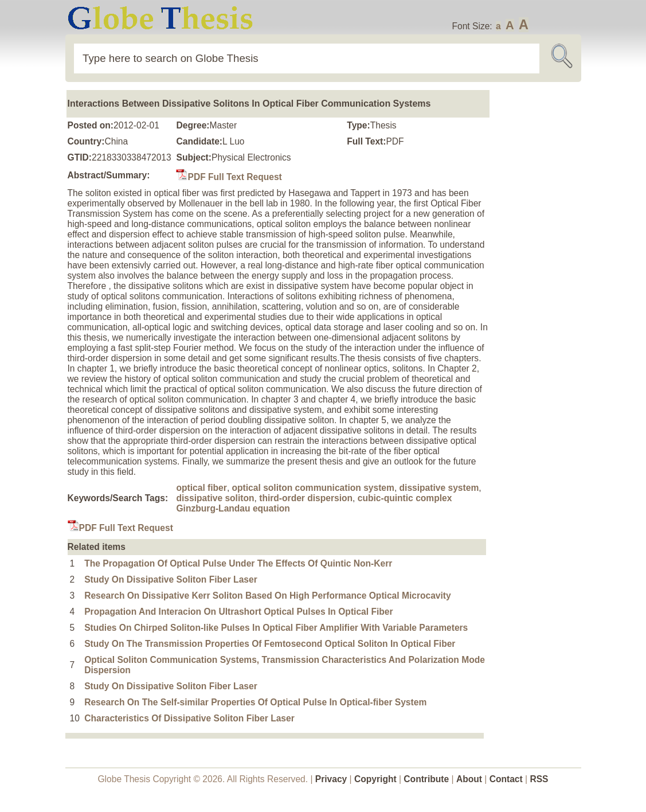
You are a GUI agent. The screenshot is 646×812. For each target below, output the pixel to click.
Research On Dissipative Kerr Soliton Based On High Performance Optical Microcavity (268, 596)
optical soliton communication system (313, 488)
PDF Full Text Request (229, 177)
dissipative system (439, 488)
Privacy (331, 779)
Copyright (375, 779)
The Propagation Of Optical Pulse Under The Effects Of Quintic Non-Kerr (238, 563)
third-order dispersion (306, 498)
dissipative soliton (215, 498)
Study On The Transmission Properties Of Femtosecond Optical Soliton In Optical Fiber (270, 644)
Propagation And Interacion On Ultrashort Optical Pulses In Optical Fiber (238, 612)
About (469, 779)
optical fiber (201, 488)
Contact (507, 779)
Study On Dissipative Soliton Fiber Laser (171, 579)
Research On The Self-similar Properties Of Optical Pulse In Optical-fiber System (255, 702)
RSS (539, 779)
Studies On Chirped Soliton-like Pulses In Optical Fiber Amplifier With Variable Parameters (276, 628)
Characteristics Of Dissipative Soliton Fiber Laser (189, 718)
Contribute (426, 779)
